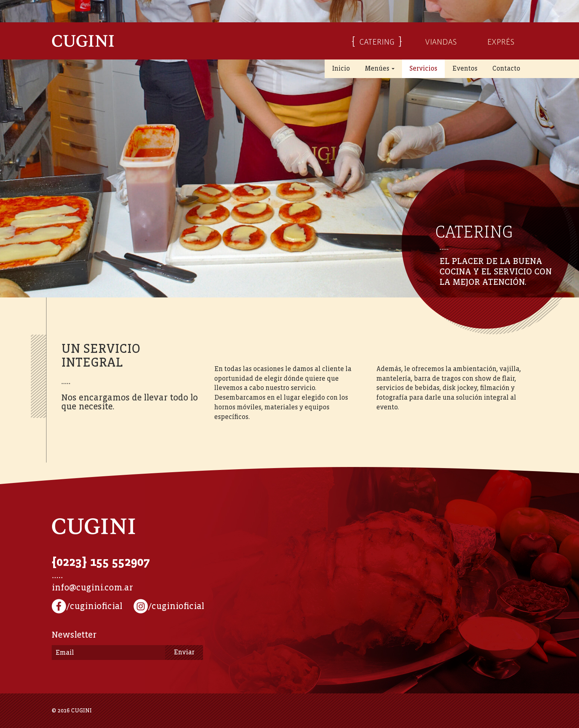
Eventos (465, 69)
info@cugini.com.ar (92, 588)
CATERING (377, 41)
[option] (289, 149)
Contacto (506, 69)
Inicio (341, 69)
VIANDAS (441, 41)
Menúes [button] (380, 69)
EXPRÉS (501, 41)
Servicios (423, 69)
